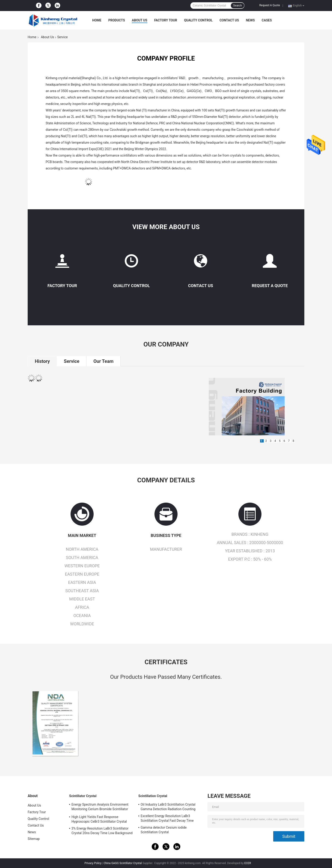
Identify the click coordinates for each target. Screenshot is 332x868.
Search (237, 6)
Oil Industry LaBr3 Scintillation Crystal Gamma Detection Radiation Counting (168, 807)
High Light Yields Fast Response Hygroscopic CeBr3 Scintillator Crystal (99, 819)
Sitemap (34, 839)
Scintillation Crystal (153, 796)
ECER (248, 863)
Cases (267, 20)
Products (117, 20)
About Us (140, 20)
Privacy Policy (93, 863)
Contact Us (229, 20)
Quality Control (198, 20)
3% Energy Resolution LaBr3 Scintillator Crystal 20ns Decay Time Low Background (102, 831)
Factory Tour (166, 20)
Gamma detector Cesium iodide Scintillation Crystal (164, 830)
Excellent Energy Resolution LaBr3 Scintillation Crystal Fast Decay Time (167, 818)
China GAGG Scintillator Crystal (123, 863)
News (250, 20)
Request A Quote (270, 5)
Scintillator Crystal (83, 796)
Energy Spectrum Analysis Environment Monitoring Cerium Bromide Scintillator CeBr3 (100, 807)
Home (97, 20)
